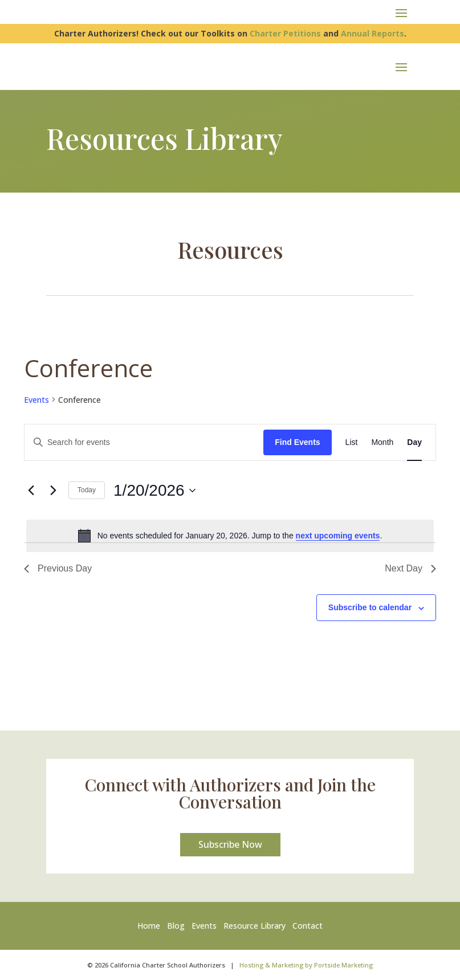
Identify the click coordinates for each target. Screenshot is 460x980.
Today (87, 490)
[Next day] (53, 491)
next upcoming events (338, 536)
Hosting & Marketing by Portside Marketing (306, 965)
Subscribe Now (230, 844)
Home (151, 926)
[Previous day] (31, 491)
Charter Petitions (285, 33)
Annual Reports (373, 33)
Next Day (410, 568)
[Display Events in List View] (352, 442)
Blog (176, 926)
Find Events (297, 442)
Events (36, 400)
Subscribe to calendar (370, 607)
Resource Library (255, 926)
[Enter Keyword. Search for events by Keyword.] (144, 442)
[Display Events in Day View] (414, 442)
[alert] (230, 536)
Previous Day (58, 568)
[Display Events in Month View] (382, 442)
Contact (308, 926)
